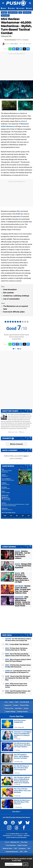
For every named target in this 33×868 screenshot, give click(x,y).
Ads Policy (18, 708)
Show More (16, 812)
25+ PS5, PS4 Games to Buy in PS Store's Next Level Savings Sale (18, 640)
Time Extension (11, 845)
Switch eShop (10, 480)
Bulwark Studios (6, 488)
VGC (29, 848)
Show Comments (16, 444)
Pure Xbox (24, 842)
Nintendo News (8, 848)
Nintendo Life (15, 842)
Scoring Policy (16, 339)
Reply (22, 432)
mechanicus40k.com (7, 510)
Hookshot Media (15, 834)
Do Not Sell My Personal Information (16, 838)
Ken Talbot (14, 44)
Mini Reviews (5, 15)
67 (11, 569)
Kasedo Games (13, 12)
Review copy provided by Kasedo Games (16, 335)
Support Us (8, 705)
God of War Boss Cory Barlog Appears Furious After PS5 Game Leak (18, 655)
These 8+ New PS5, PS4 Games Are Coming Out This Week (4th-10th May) (18, 678)
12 (20, 349)
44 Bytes (20, 836)
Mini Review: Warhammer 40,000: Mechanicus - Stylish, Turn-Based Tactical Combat (16, 26)
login (25, 456)
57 (11, 558)
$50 (17, 516)
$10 (29, 516)
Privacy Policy (24, 705)
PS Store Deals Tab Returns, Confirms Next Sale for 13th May (16, 649)
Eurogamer (22, 848)
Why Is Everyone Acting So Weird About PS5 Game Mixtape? (18, 660)
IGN (16, 848)
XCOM (18, 214)
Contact (16, 705)
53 (11, 580)
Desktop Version (22, 712)
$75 (11, 516)
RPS (26, 852)
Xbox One (4, 480)
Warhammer (27, 12)
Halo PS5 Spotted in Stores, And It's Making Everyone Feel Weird (18, 692)
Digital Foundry (22, 845)
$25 (23, 516)
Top (6, 702)
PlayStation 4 (5, 476)
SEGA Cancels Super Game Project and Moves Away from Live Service (16, 685)
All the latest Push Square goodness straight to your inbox (17, 859)
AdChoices (26, 836)
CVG (21, 852)
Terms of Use (9, 708)
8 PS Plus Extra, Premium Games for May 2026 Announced (18, 666)
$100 (5, 516)
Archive (26, 708)
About (11, 702)
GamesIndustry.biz (12, 852)
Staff (17, 702)
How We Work (25, 702)
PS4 (20, 12)
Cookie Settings (10, 712)
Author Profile (13, 432)
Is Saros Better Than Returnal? (17, 644)
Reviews (4, 12)
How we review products (16, 337)
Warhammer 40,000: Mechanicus (7, 471)
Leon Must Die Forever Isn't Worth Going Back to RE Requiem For (18, 672)
